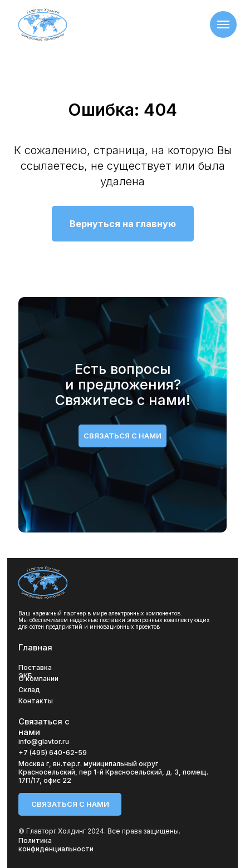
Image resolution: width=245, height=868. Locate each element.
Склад (29, 690)
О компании (38, 679)
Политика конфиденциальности (56, 845)
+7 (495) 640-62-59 (53, 753)
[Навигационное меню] (223, 24)
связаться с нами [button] (122, 436)
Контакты (36, 701)
